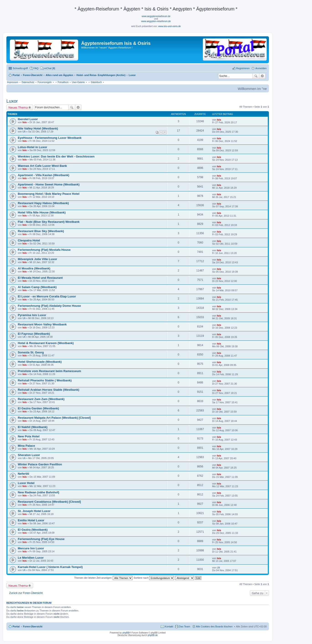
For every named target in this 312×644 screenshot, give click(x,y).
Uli (24, 132)
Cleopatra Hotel (29, 240)
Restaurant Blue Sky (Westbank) (41, 231)
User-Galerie (78, 82)
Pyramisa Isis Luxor (32, 315)
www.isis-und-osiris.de (169, 26)
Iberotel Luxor (28, 119)
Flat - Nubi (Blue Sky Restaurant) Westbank (49, 222)
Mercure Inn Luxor (31, 548)
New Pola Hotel (29, 436)
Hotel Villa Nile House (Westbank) (42, 212)
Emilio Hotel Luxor (31, 520)
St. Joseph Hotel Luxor (34, 511)
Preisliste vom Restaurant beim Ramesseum (49, 371)
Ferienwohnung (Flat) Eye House (41, 539)
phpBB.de (153, 635)
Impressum (13, 82)
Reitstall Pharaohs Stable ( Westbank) (45, 380)
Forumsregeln (45, 82)
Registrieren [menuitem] (243, 68)
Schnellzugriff (20, 68)
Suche (256, 76)
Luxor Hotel (26, 483)
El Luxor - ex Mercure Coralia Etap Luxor (47, 296)
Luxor (12, 101)
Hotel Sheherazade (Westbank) (40, 362)
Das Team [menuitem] (184, 626)
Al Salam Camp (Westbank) (37, 287)
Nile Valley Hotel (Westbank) (38, 128)
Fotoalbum (63, 82)
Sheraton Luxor (29, 455)
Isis (25, 122)
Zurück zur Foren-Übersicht (26, 593)
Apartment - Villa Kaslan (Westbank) (44, 175)
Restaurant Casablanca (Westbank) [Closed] (49, 502)
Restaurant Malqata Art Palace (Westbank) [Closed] (54, 418)
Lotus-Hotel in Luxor (32, 147)
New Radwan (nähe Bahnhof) (39, 492)
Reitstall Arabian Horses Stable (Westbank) (49, 390)
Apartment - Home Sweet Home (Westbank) (49, 184)
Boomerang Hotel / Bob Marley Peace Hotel (49, 194)
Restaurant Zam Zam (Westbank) (41, 399)
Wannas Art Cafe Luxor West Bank (42, 166)
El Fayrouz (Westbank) (34, 334)
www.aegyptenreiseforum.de (156, 16)
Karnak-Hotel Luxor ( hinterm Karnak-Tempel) (50, 567)
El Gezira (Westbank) (33, 530)
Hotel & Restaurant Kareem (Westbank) (46, 343)
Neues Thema (18, 107)
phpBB (126, 633)
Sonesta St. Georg (31, 352)
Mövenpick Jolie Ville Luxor (37, 259)
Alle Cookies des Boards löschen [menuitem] (214, 626)
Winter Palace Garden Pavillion (40, 464)
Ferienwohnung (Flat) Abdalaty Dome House (49, 306)
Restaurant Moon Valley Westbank (42, 324)
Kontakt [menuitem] (169, 626)
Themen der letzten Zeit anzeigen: (103, 578)
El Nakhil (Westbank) (33, 427)
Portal (16, 75)
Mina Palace (26, 446)
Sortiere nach (154, 578)
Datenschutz (28, 82)
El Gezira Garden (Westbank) (38, 408)
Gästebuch (96, 82)
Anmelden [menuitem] (261, 68)
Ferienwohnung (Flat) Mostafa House (44, 250)
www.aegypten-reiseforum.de (156, 21)
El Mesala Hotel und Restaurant (40, 278)
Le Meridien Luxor (31, 558)
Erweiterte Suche (262, 76)
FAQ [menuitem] (36, 68)
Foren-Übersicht (33, 626)
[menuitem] (48, 68)
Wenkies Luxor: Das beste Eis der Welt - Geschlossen (56, 156)
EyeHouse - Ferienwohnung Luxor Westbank (50, 138)
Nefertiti (23, 474)
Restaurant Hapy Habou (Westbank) (43, 203)
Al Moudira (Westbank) (34, 268)
